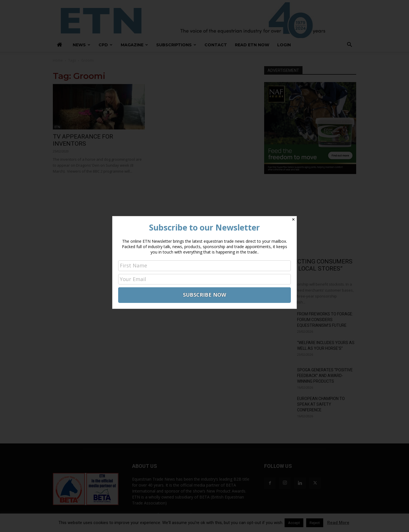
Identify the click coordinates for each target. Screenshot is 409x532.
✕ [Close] (293, 219)
